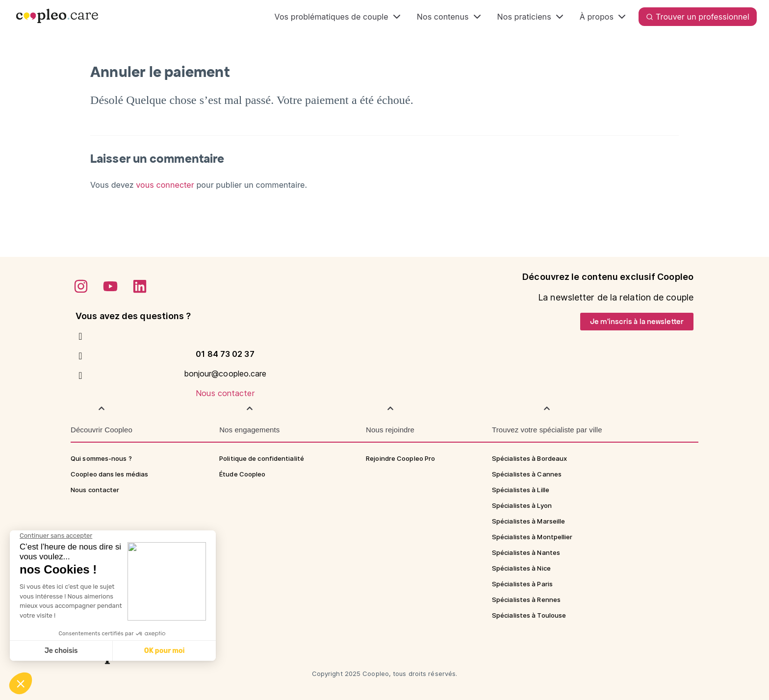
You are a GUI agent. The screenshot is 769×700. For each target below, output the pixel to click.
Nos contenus (450, 17)
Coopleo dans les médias (109, 474)
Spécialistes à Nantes (526, 552)
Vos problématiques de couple (339, 17)
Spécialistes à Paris (522, 584)
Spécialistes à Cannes (527, 474)
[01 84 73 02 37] (80, 336)
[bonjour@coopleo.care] (80, 356)
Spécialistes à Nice (521, 568)
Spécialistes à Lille (521, 490)
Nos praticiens (531, 17)
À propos (604, 17)
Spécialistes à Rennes (526, 600)
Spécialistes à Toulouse (529, 615)
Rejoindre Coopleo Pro (400, 458)
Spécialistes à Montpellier (532, 537)
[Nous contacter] (80, 375)
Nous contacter (225, 393)
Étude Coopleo (242, 474)
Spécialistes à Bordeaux (529, 458)
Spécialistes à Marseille (528, 521)
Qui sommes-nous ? (101, 458)
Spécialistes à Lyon (522, 505)
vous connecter (165, 185)
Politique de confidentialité (262, 458)
